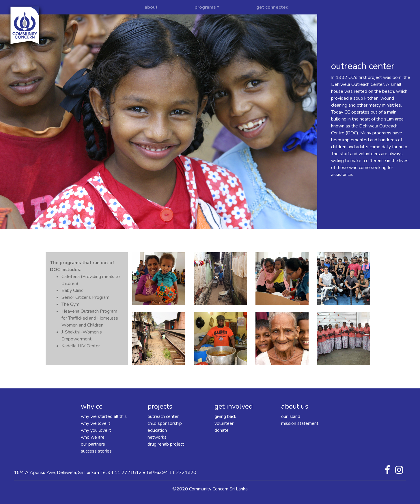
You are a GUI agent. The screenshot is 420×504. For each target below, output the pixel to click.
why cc (92, 406)
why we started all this (104, 416)
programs (205, 7)
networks (157, 437)
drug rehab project (166, 444)
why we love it (96, 423)
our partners (93, 444)
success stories (96, 451)
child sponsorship (165, 423)
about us (295, 406)
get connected (272, 7)
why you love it (96, 430)
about (151, 7)
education (157, 430)
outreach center (163, 416)
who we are (93, 437)
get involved (234, 406)
